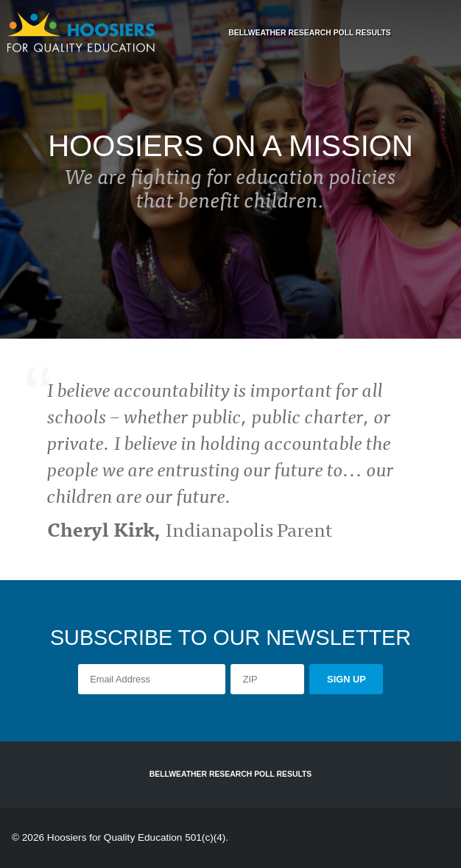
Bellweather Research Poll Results (310, 33)
